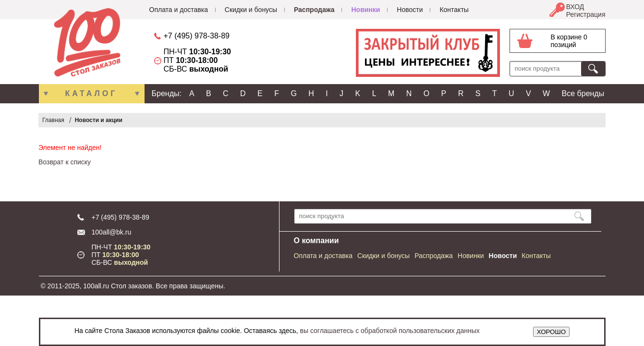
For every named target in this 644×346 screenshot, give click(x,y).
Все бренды (583, 93)
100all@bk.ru (112, 232)
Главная (53, 120)
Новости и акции (99, 120)
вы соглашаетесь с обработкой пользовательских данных (390, 331)
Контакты (454, 10)
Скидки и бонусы (251, 10)
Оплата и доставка (179, 10)
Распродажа (314, 10)
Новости (410, 10)
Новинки (365, 10)
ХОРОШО (551, 332)
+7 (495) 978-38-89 (197, 36)
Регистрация (586, 14)
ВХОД (575, 7)
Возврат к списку (65, 162)
